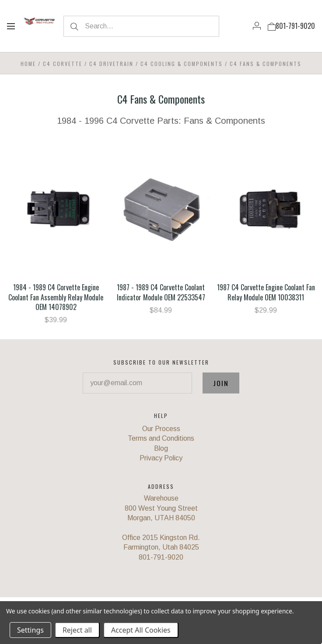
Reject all (77, 630)
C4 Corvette (63, 64)
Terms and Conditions (161, 438)
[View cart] (272, 26)
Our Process (161, 429)
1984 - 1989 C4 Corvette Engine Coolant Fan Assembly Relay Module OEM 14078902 (56, 297)
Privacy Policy (161, 458)
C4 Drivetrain (111, 64)
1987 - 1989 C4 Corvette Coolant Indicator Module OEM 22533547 (161, 292)
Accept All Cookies (141, 630)
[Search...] (142, 26)
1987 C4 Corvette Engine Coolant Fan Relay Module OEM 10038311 (266, 292)
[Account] (257, 26)
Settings (30, 630)
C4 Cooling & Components (182, 64)
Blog (161, 448)
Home (28, 64)
